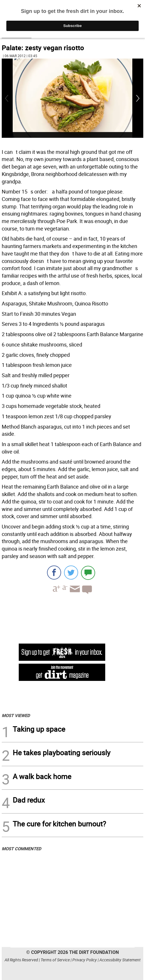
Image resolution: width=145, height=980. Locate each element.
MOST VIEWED (16, 715)
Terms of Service (55, 960)
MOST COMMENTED (21, 849)
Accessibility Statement (120, 960)
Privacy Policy (85, 960)
